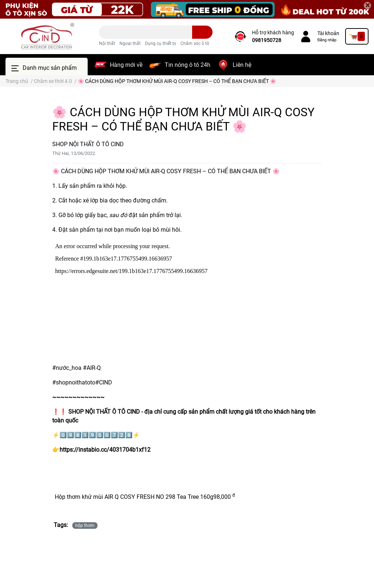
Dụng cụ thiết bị (161, 43)
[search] (203, 32)
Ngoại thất (130, 43)
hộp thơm (85, 526)
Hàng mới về (126, 65)
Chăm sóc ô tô (195, 43)
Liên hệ (242, 65)
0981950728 (267, 40)
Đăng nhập (327, 40)
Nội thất (107, 43)
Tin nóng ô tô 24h (188, 65)
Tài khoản (328, 33)
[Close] (367, 5)
